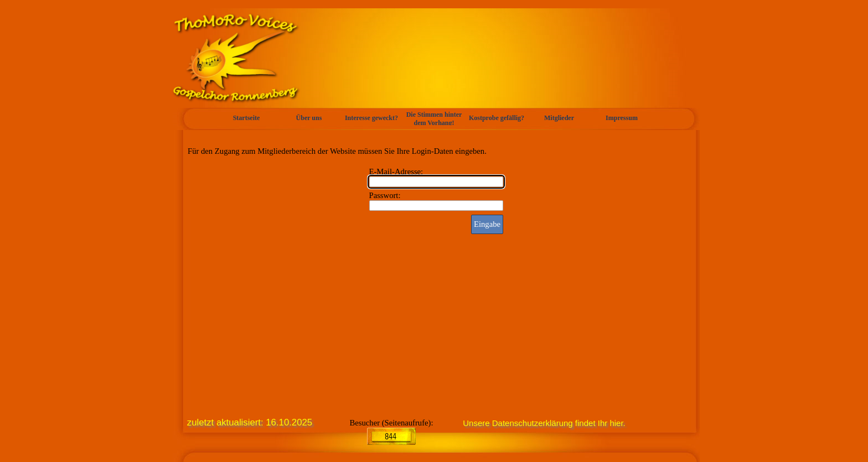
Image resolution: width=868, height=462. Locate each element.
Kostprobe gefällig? (497, 118)
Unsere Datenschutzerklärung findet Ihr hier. (544, 423)
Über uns (309, 118)
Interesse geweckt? (371, 118)
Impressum (622, 118)
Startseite (247, 118)
